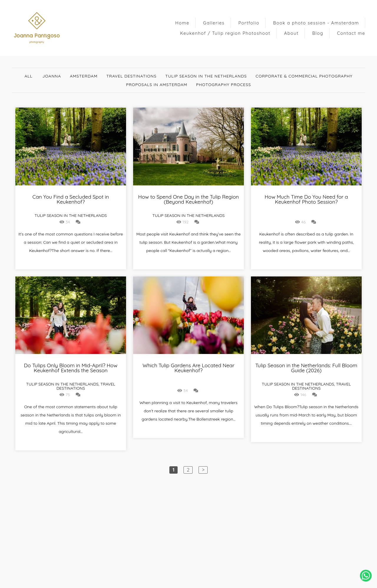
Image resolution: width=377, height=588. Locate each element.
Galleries (214, 23)
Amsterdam (84, 76)
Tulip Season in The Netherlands (206, 76)
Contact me (351, 33)
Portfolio (249, 23)
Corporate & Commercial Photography (304, 76)
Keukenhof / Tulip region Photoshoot (225, 33)
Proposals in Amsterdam (157, 85)
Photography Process (224, 85)
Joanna (52, 76)
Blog (318, 33)
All (28, 76)
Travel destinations (131, 76)
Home (182, 23)
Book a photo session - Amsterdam (316, 23)
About (291, 33)
